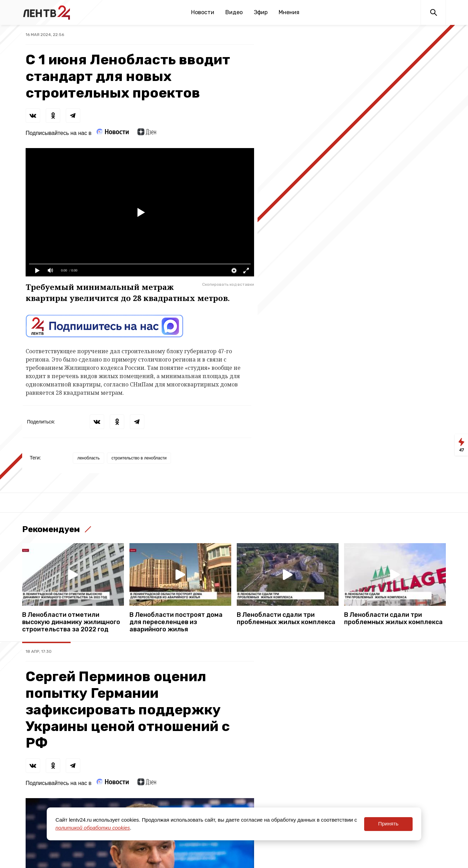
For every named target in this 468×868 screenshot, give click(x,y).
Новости (203, 12)
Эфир (261, 12)
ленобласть (88, 458)
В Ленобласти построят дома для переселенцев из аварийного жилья (176, 622)
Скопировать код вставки (228, 284)
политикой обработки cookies (93, 828)
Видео (234, 12)
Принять (388, 824)
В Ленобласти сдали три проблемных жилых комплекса (286, 619)
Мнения (289, 12)
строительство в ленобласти (139, 458)
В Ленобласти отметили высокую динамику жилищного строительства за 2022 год (71, 622)
